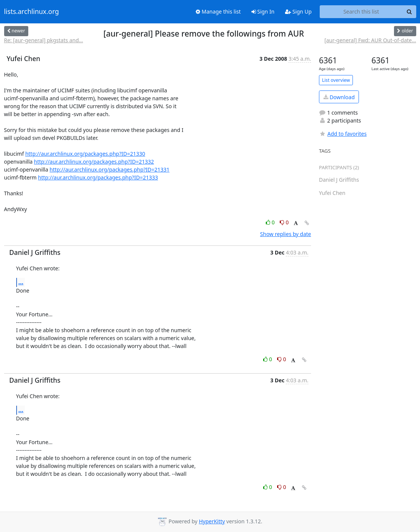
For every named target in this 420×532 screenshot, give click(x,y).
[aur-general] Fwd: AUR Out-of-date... (370, 40)
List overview (336, 80)
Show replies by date (286, 234)
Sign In (263, 11)
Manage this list (218, 11)
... (21, 282)
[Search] (409, 12)
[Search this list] (361, 12)
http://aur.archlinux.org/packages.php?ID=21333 (98, 177)
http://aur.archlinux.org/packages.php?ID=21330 (85, 154)
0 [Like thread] (271, 222)
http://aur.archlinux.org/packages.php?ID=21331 (109, 169)
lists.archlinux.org (32, 12)
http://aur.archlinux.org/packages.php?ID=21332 (94, 162)
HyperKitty (212, 521)
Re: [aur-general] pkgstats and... (44, 40)
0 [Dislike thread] (284, 222)
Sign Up (298, 11)
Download (339, 97)
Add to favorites (343, 134)
